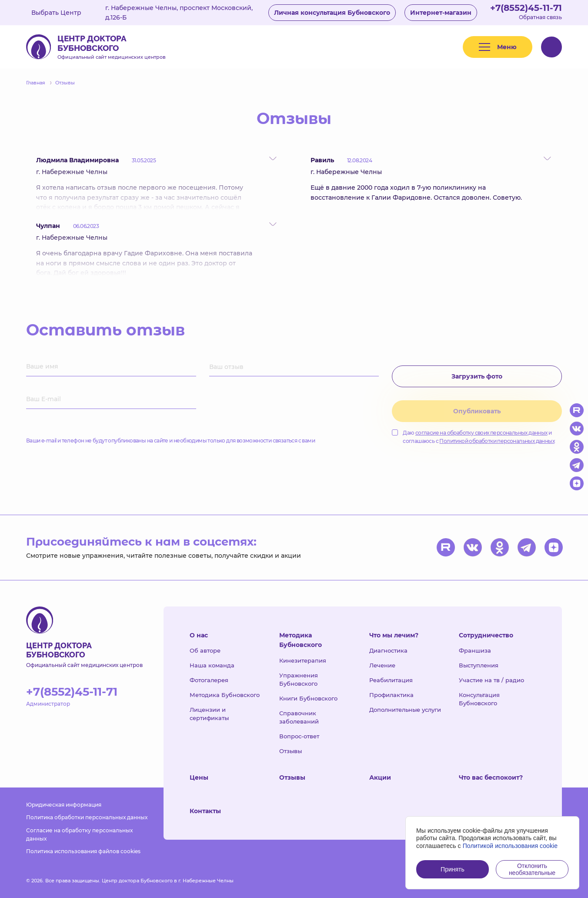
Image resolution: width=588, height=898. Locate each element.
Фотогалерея (209, 680)
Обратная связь (540, 17)
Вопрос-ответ (299, 736)
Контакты (205, 811)
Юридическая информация (64, 805)
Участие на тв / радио (491, 680)
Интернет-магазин (441, 13)
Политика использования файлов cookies (83, 851)
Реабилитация (391, 680)
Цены (199, 777)
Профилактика (391, 695)
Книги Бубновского (308, 698)
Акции (380, 777)
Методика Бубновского (225, 695)
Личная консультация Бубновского (332, 13)
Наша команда (212, 665)
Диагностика (388, 650)
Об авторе (205, 650)
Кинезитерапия (303, 660)
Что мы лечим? (394, 635)
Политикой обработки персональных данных (497, 441)
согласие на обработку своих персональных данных (481, 433)
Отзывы (291, 751)
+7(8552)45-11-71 (526, 8)
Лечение (382, 665)
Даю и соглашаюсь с (473, 437)
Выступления (479, 665)
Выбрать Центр (63, 13)
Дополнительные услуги (405, 710)
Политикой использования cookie (510, 846)
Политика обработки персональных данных (87, 817)
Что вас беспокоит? (491, 777)
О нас (199, 635)
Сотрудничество (486, 635)
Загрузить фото (477, 376)
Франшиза (475, 650)
